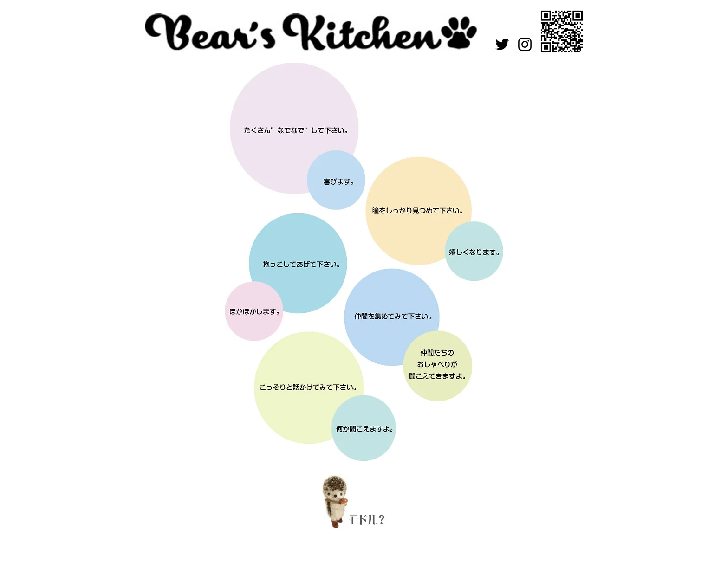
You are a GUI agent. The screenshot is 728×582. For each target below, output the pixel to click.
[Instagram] (525, 44)
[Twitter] (502, 44)
